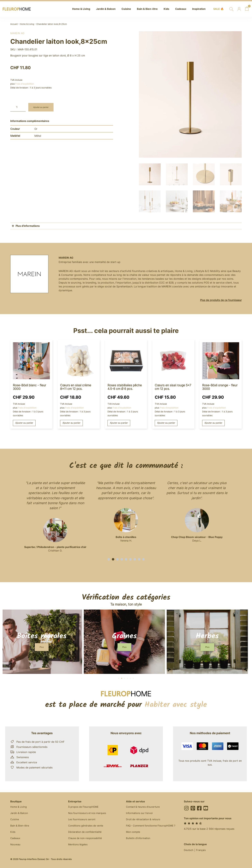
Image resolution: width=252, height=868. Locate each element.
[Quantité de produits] (18, 107)
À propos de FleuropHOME (85, 807)
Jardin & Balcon (20, 813)
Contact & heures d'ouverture (144, 807)
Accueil (14, 24)
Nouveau (16, 845)
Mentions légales (78, 845)
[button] (109, 559)
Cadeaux (16, 839)
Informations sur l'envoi (140, 813)
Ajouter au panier (42, 107)
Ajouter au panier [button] (24, 422)
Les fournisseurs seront (82, 819)
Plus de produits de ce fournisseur (221, 299)
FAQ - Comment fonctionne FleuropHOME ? (153, 826)
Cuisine (15, 819)
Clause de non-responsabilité (86, 839)
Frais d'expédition (25, 84)
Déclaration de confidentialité (86, 832)
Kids (13, 832)
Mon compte (134, 832)
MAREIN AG (17, 33)
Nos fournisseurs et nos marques (88, 813)
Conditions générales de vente (87, 826)
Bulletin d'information (139, 839)
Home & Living (27, 24)
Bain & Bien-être (20, 826)
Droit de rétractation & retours (144, 819)
